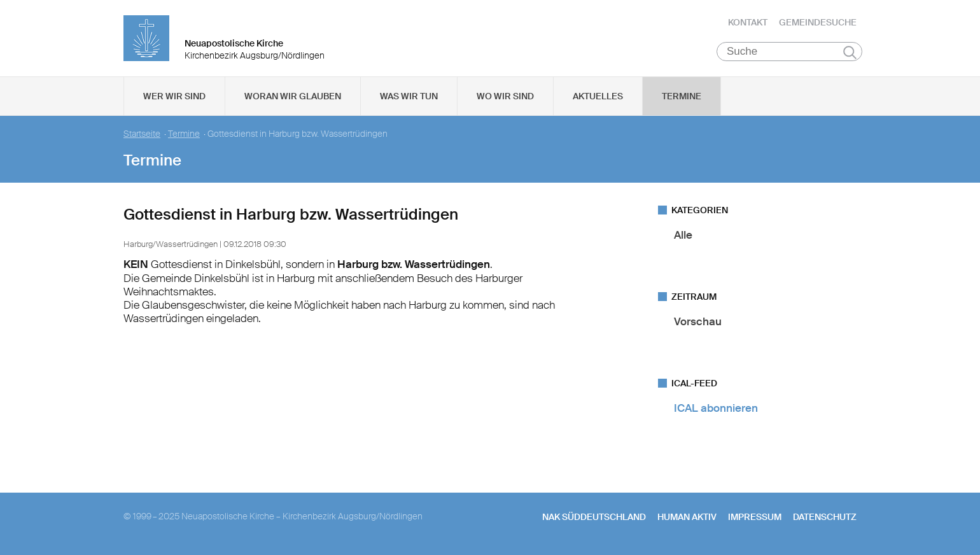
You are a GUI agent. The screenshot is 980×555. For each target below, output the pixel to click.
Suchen (850, 52)
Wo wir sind (505, 96)
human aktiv (687, 517)
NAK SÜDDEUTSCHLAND (594, 517)
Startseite (142, 134)
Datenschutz (825, 517)
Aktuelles (598, 96)
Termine (682, 96)
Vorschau (698, 321)
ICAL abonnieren (716, 408)
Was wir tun (409, 96)
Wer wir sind (174, 96)
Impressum (755, 517)
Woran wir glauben (293, 96)
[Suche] (789, 52)
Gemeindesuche (818, 22)
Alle (683, 235)
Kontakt (748, 22)
